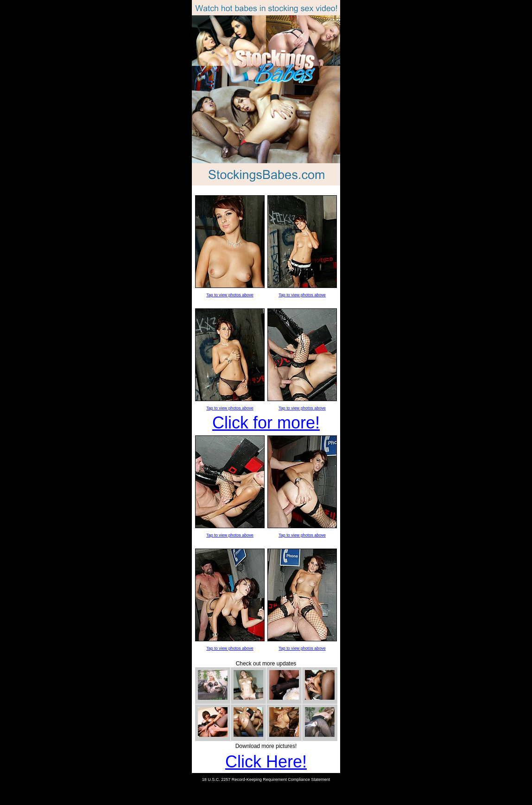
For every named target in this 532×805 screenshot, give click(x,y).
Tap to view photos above (230, 295)
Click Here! (266, 762)
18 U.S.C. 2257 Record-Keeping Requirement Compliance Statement (266, 779)
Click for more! (266, 423)
